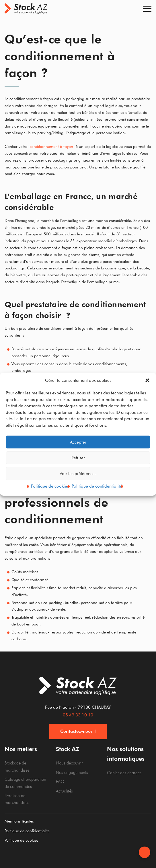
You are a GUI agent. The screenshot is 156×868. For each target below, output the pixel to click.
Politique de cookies (50, 486)
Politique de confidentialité (97, 486)
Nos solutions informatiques (126, 754)
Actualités (64, 791)
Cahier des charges (124, 773)
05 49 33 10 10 (78, 715)
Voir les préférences (78, 474)
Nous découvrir (69, 763)
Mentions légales (19, 821)
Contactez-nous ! (78, 731)
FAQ (60, 782)
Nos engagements (72, 772)
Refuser (78, 458)
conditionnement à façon (51, 146)
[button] (147, 380)
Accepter (78, 442)
